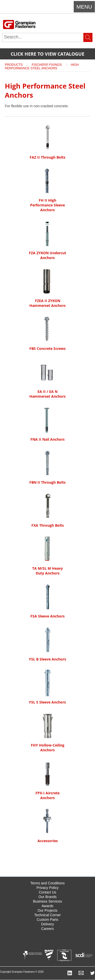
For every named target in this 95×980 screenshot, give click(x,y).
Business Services (47, 901)
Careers (48, 929)
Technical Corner (48, 915)
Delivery (48, 924)
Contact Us (48, 892)
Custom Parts (48, 920)
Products (14, 65)
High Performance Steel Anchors (42, 67)
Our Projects (48, 910)
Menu (84, 7)
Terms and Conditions (48, 883)
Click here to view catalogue (48, 54)
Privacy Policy (48, 888)
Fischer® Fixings (47, 65)
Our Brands (48, 897)
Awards (47, 906)
